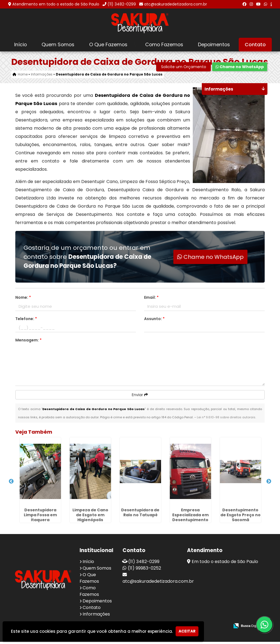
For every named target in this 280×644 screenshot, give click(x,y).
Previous (11, 484)
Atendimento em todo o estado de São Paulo (56, 4)
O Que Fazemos (108, 45)
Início (21, 45)
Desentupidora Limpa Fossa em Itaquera (40, 517)
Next (269, 484)
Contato (255, 45)
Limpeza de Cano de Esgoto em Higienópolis (90, 517)
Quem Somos (58, 45)
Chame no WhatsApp (240, 69)
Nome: (23, 300)
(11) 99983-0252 (144, 570)
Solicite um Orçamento (184, 69)
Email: (151, 300)
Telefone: (26, 321)
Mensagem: (28, 342)
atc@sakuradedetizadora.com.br (176, 4)
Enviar (140, 397)
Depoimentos (214, 45)
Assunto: (154, 321)
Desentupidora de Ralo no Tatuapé (140, 515)
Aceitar (187, 631)
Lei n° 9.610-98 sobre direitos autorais (226, 419)
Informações (96, 616)
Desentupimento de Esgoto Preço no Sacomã (240, 517)
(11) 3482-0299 (122, 4)
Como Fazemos (164, 45)
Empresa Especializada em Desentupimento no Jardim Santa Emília (190, 522)
